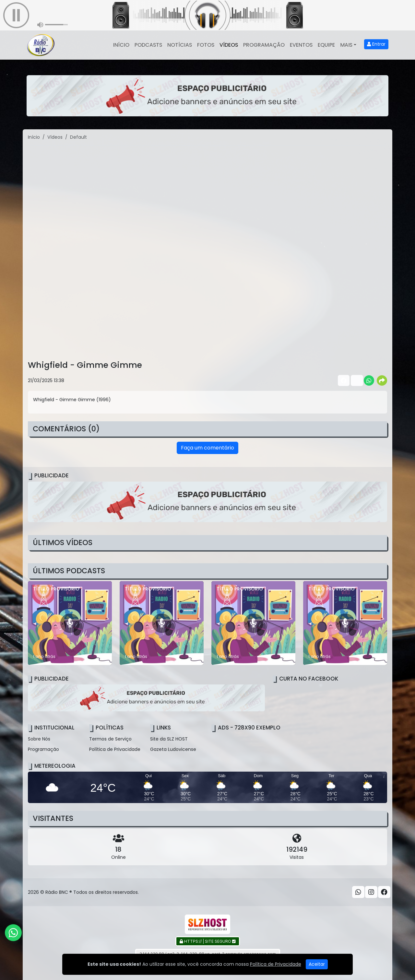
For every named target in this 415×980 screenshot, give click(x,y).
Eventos (301, 45)
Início (121, 45)
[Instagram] (371, 892)
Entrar (376, 44)
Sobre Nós (39, 739)
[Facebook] (384, 892)
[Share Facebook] (343, 380)
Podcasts (148, 45)
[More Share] (382, 380)
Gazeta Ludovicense (173, 749)
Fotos (206, 45)
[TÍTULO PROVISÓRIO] (70, 623)
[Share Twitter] (356, 380)
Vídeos (229, 45)
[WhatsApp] (358, 892)
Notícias (180, 45)
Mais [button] (346, 45)
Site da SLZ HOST (169, 739)
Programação (264, 45)
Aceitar (317, 964)
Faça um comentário (207, 448)
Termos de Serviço (110, 739)
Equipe (326, 45)
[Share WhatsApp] (369, 380)
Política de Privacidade (115, 749)
